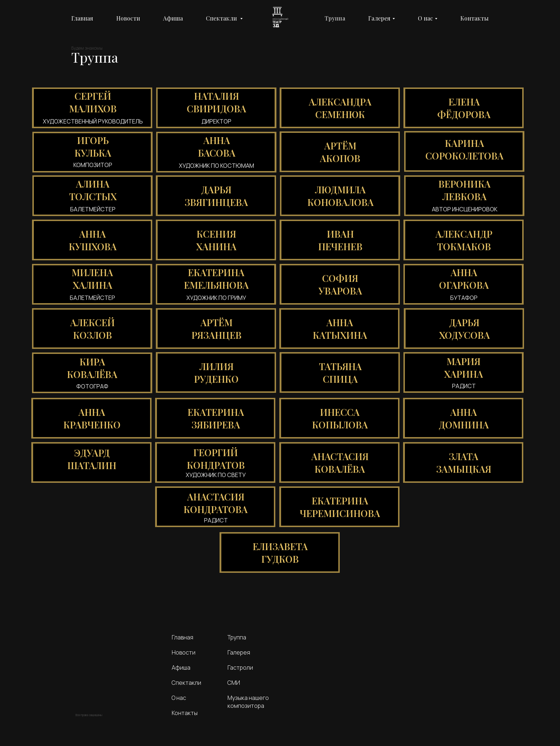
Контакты (475, 18)
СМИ (234, 683)
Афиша (173, 18)
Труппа (335, 18)
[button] (92, 108)
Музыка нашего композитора (248, 702)
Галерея (379, 18)
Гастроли (240, 668)
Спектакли (186, 683)
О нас (425, 18)
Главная (82, 18)
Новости (128, 18)
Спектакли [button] (222, 18)
